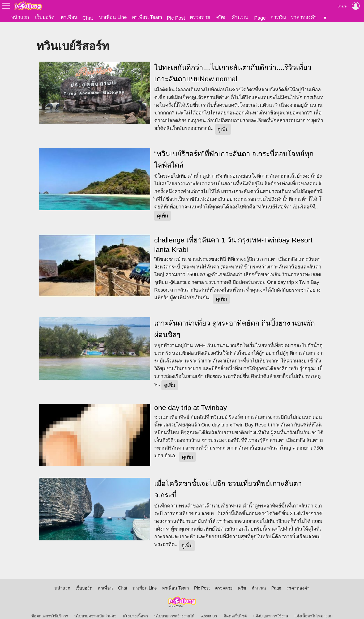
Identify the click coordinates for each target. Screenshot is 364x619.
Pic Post (176, 18)
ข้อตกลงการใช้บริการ (50, 607)
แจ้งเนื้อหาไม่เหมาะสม (314, 607)
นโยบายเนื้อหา (135, 607)
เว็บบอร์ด (45, 17)
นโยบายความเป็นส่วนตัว (95, 607)
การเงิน (278, 17)
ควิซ (221, 17)
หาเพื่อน (69, 17)
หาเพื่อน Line (113, 17)
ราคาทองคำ (304, 17)
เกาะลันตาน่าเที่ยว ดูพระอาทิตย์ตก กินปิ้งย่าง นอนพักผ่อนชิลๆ (235, 320)
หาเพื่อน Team (147, 17)
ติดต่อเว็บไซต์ (235, 607)
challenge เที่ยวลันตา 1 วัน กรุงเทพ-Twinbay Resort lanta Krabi (233, 236)
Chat (87, 18)
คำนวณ (240, 17)
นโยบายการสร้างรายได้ (174, 607)
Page (260, 18)
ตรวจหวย (200, 17)
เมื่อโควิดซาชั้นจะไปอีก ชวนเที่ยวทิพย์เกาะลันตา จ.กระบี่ (228, 481)
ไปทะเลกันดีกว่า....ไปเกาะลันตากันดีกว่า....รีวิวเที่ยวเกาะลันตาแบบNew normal (233, 64)
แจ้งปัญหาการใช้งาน (271, 607)
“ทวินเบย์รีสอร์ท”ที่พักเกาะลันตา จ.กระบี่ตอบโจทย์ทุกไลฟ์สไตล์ (234, 150)
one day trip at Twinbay (191, 399)
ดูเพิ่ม (223, 120)
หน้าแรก (20, 17)
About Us (209, 607)
